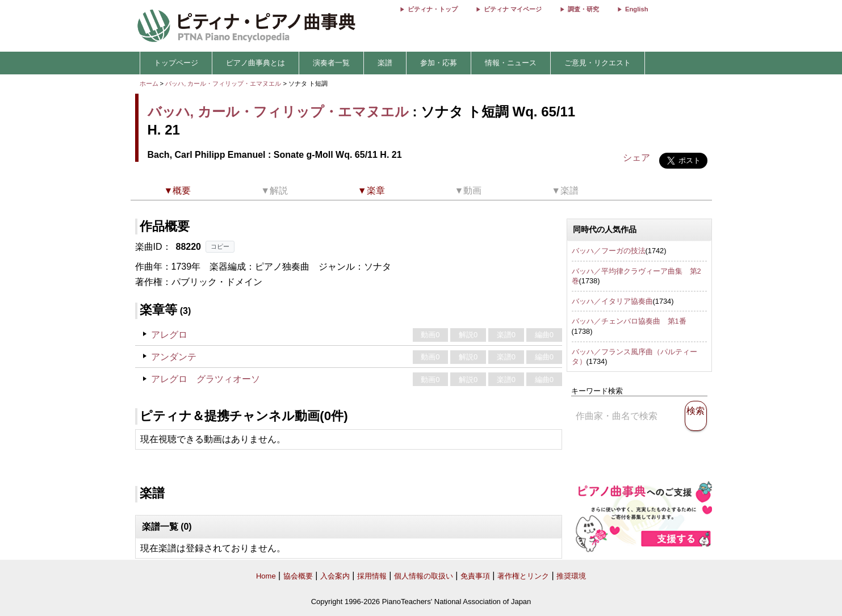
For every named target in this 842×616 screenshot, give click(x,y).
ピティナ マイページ (513, 9)
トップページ (176, 63)
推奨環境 (571, 576)
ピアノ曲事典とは (255, 63)
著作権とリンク (523, 576)
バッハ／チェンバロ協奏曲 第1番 (629, 321)
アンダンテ (174, 357)
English (636, 9)
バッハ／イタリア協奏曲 (612, 301)
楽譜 (385, 63)
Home (266, 576)
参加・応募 (439, 63)
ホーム (149, 83)
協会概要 (298, 576)
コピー (220, 246)
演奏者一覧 (331, 63)
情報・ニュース (511, 63)
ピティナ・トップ (433, 9)
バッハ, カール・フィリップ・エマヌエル (223, 83)
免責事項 (475, 576)
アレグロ (169, 335)
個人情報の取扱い (424, 576)
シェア (636, 158)
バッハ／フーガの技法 (609, 251)
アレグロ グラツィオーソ (206, 379)
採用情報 (372, 576)
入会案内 (335, 576)
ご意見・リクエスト (598, 63)
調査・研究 (583, 9)
